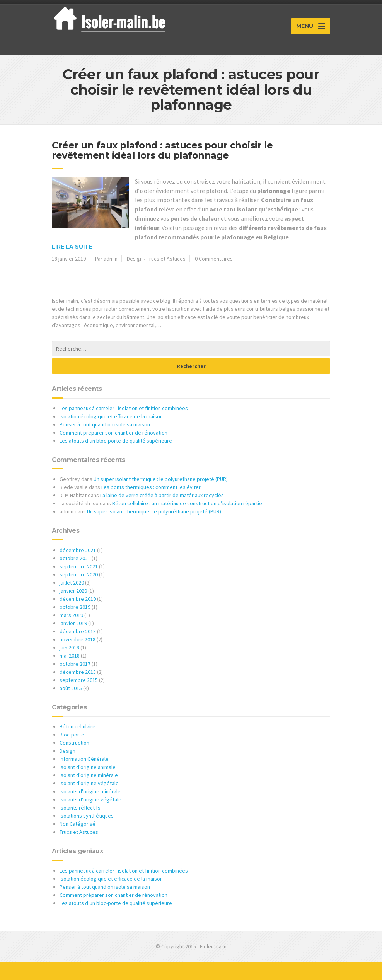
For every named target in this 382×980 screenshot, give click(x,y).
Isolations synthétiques (87, 816)
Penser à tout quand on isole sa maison (105, 424)
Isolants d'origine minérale (90, 791)
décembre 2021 (78, 550)
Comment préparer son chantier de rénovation (113, 433)
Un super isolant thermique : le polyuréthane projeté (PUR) (161, 479)
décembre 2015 (78, 672)
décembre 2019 (78, 599)
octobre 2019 (75, 607)
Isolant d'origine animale (88, 767)
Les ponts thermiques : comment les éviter (151, 487)
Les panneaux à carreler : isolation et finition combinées (124, 408)
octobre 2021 (75, 558)
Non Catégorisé (78, 824)
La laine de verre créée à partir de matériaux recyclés (162, 495)
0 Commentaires (214, 259)
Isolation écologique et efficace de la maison (111, 416)
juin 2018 (69, 648)
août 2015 (71, 688)
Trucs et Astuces (166, 259)
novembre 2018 (78, 639)
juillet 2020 (72, 583)
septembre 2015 (79, 680)
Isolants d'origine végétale (90, 799)
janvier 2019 (73, 623)
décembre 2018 (78, 631)
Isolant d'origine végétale (89, 783)
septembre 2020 (79, 574)
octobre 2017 (75, 664)
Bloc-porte (72, 735)
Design (135, 259)
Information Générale (84, 759)
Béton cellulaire (78, 726)
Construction (74, 743)
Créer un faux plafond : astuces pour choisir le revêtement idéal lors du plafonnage (162, 150)
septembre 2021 (79, 566)
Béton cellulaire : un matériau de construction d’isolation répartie (187, 503)
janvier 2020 (73, 591)
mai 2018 (70, 656)
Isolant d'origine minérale (89, 775)
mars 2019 (71, 615)
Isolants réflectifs (80, 808)
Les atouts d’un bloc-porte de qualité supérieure (116, 441)
